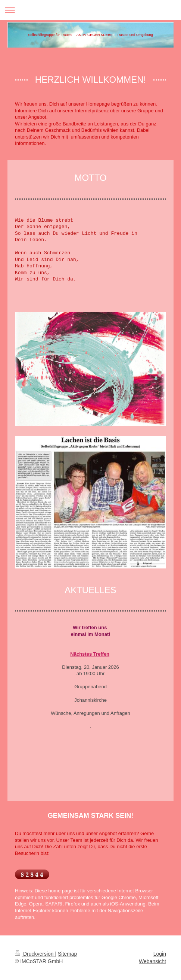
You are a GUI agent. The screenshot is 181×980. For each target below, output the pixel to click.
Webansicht (152, 961)
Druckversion (35, 954)
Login (160, 954)
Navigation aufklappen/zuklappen (90, 10)
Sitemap (67, 954)
